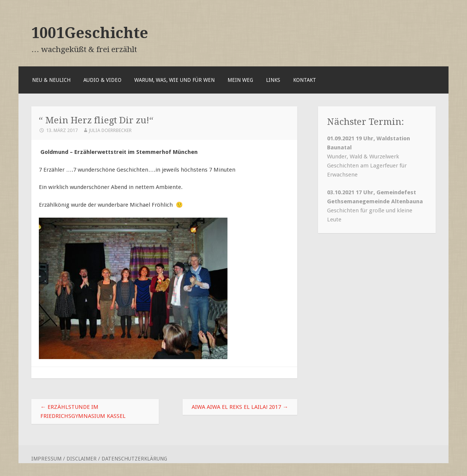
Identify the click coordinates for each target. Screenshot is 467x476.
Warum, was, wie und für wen (174, 80)
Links (273, 80)
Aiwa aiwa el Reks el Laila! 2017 (240, 407)
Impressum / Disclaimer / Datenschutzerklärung (99, 459)
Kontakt (305, 80)
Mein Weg (240, 80)
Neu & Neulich (51, 80)
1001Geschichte (90, 33)
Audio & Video (102, 80)
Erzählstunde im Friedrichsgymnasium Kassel (83, 412)
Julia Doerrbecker (110, 130)
